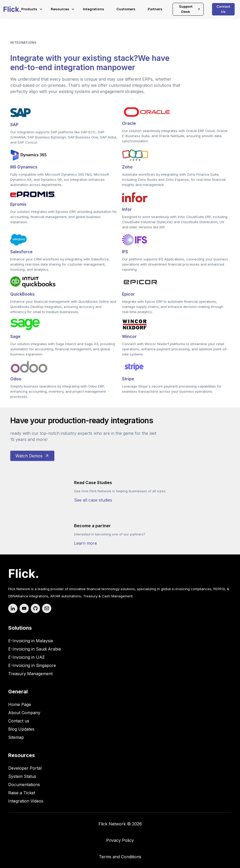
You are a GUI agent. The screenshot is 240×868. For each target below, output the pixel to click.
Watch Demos (32, 456)
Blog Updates (21, 729)
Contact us (19, 721)
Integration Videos (26, 801)
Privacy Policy (120, 840)
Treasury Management (30, 674)
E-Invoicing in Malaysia (31, 641)
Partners (155, 9)
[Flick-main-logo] (12, 9)
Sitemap (16, 737)
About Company (24, 713)
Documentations (24, 785)
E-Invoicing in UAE (27, 657)
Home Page (20, 704)
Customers (126, 9)
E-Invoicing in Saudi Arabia (34, 649)
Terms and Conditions (120, 857)
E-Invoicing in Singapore (32, 665)
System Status (22, 776)
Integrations (93, 9)
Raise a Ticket (22, 793)
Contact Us (223, 9)
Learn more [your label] (86, 543)
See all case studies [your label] (93, 500)
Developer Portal (25, 768)
